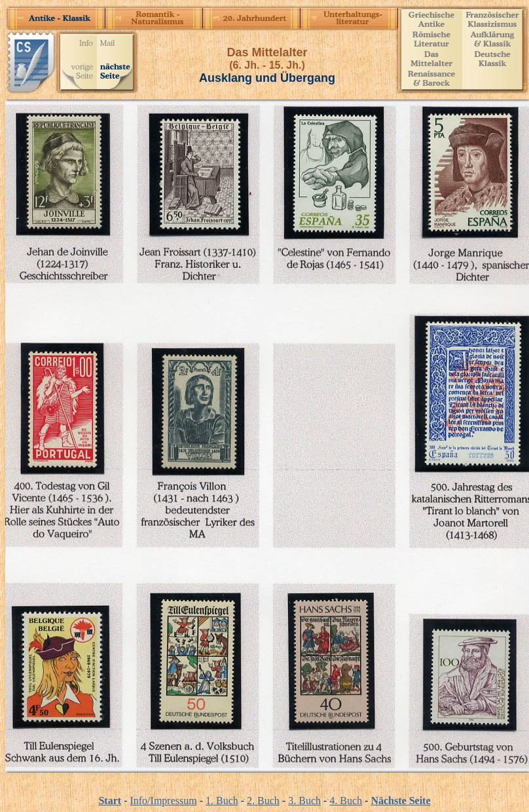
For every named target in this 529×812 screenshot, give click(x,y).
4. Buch (346, 801)
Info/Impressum (163, 801)
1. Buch (222, 801)
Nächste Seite (400, 801)
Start (110, 801)
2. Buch (263, 801)
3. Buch (304, 801)
